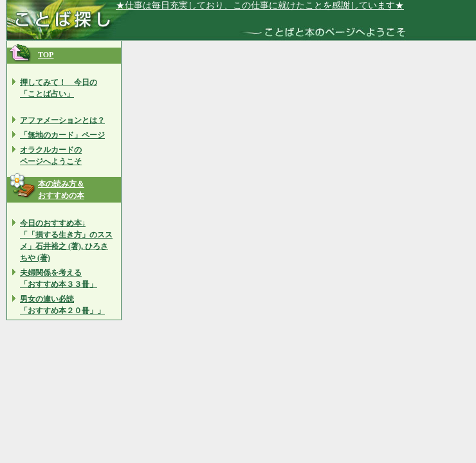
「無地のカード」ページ (62, 135)
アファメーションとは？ (62, 120)
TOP (46, 55)
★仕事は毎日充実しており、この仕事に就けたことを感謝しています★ (260, 5)
